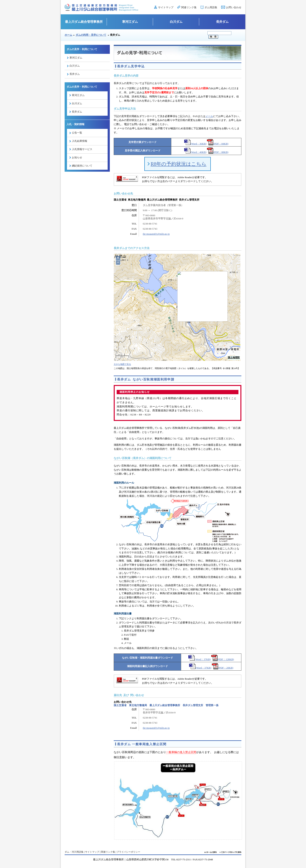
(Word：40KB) (195, 152)
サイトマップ (166, 7)
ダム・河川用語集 (74, 852)
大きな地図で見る (122, 364)
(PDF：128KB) (223, 659)
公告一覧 (77, 133)
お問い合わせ (234, 7)
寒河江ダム (130, 22)
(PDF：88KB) (218, 152)
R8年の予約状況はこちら (179, 164)
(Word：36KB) (195, 144)
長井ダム (222, 22)
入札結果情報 (80, 141)
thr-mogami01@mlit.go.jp (156, 234)
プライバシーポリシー (128, 852)
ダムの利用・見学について (91, 35)
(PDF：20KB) (223, 668)
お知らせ (77, 157)
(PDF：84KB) (218, 144)
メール (209, 116)
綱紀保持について (82, 166)
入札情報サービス (82, 149)
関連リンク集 (189, 7)
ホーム (68, 35)
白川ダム (176, 22)
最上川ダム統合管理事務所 (84, 22)
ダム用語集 (211, 7)
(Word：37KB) (199, 659)
